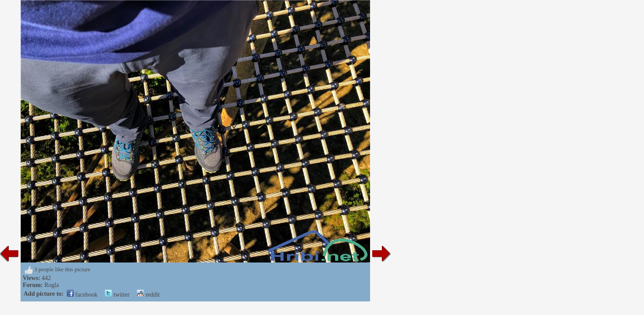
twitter (117, 295)
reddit (148, 295)
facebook (82, 295)
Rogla (51, 285)
